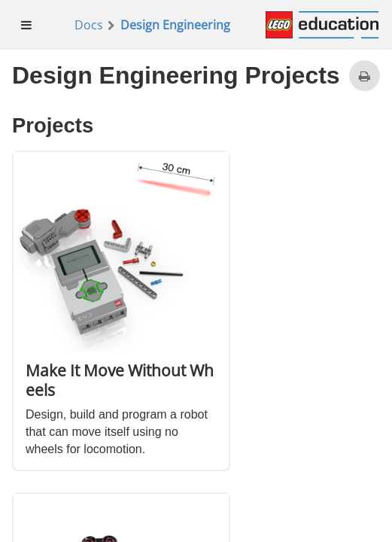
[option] (121, 311)
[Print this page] (365, 76)
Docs (89, 25)
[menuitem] (27, 25)
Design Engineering (175, 25)
